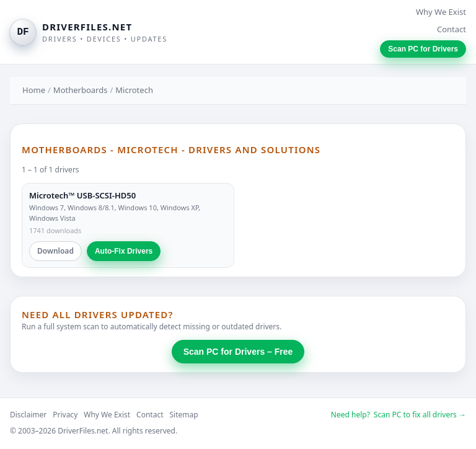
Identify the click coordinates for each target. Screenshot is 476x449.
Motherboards (81, 90)
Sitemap (184, 415)
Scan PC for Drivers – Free (238, 352)
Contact (452, 29)
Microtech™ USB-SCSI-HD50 (82, 195)
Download (55, 251)
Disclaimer (28, 415)
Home (34, 90)
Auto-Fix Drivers (124, 251)
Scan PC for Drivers (423, 49)
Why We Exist (441, 12)
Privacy (65, 415)
